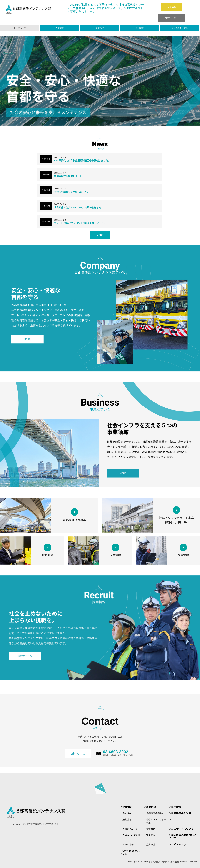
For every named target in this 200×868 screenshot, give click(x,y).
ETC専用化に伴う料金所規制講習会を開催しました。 (82, 161)
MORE (100, 235)
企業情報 (60, 28)
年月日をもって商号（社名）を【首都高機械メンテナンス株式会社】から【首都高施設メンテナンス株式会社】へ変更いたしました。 (106, 8)
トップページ (20, 28)
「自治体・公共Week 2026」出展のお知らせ (78, 207)
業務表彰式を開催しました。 (69, 176)
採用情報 (172, 7)
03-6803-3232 (116, 752)
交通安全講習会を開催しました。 (72, 192)
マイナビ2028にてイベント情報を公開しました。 (80, 223)
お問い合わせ (172, 18)
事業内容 (100, 28)
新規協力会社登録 (180, 28)
